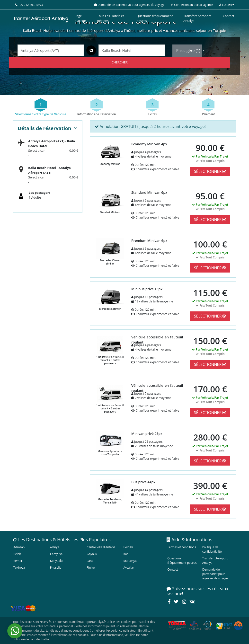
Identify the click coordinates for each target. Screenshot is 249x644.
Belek (17, 554)
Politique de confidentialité (212, 549)
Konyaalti (56, 561)
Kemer (18, 561)
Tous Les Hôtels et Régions (110, 18)
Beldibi (128, 547)
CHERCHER (120, 62)
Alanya (55, 547)
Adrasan (19, 547)
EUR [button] (225, 5)
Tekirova (19, 568)
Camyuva (56, 554)
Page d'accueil (81, 18)
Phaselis (56, 568)
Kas (126, 554)
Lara (90, 561)
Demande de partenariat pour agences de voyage (215, 574)
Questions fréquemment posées (155, 18)
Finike (91, 568)
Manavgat (130, 561)
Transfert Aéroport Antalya (197, 18)
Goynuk (92, 554)
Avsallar (129, 568)
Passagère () (189, 51)
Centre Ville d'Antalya (101, 547)
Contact (228, 16)
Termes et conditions (182, 547)
